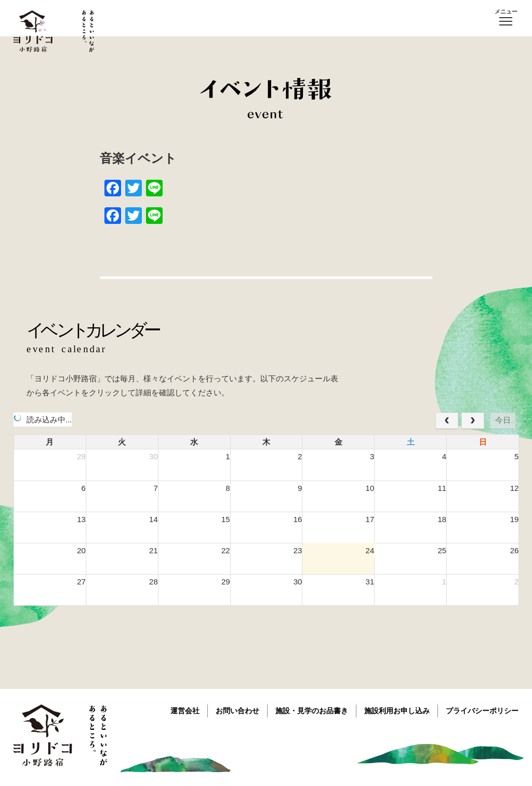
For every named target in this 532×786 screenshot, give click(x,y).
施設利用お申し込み (397, 711)
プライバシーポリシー (482, 711)
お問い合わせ (237, 711)
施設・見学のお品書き (312, 711)
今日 (503, 420)
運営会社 (185, 711)
